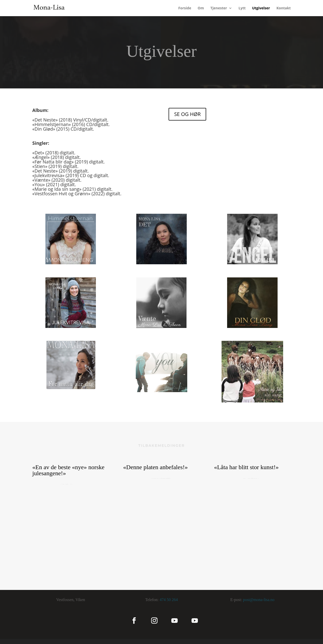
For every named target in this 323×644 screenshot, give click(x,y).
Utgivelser (261, 8)
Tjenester (219, 8)
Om (201, 8)
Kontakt (284, 8)
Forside (185, 8)
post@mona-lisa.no (259, 600)
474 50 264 (169, 600)
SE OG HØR (187, 114)
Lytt (242, 8)
